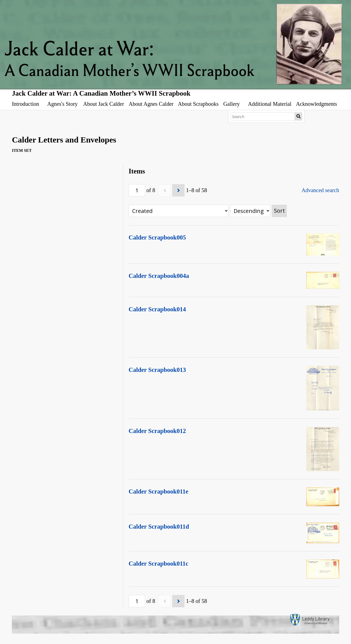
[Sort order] (250, 211)
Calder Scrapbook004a (159, 276)
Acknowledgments (316, 104)
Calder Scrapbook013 (157, 370)
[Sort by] (179, 211)
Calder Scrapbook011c (158, 564)
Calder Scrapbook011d (159, 527)
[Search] (263, 116)
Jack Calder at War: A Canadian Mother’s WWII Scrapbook (101, 93)
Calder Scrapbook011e (158, 491)
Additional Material (270, 104)
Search (298, 116)
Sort (279, 211)
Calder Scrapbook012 (157, 431)
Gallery (231, 104)
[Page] (137, 190)
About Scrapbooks (198, 104)
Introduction (25, 104)
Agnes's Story (62, 104)
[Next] (178, 190)
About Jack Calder (104, 104)
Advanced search (320, 190)
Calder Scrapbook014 (157, 309)
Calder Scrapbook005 (157, 237)
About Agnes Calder (151, 104)
